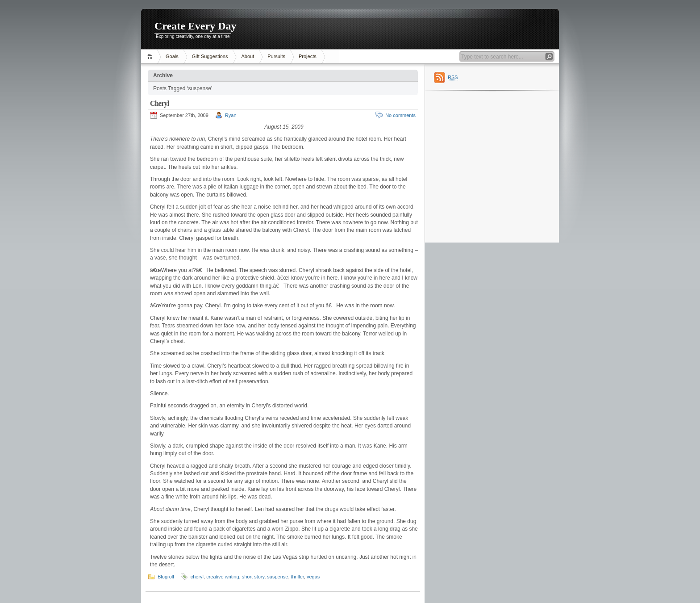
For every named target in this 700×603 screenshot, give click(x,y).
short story (253, 577)
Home (151, 57)
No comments (400, 115)
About (248, 56)
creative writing (223, 577)
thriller (298, 577)
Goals (172, 56)
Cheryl (159, 103)
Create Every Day (196, 26)
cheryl (197, 577)
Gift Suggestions (210, 56)
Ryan (231, 115)
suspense (277, 577)
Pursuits (276, 56)
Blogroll (166, 577)
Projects (308, 56)
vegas (313, 577)
